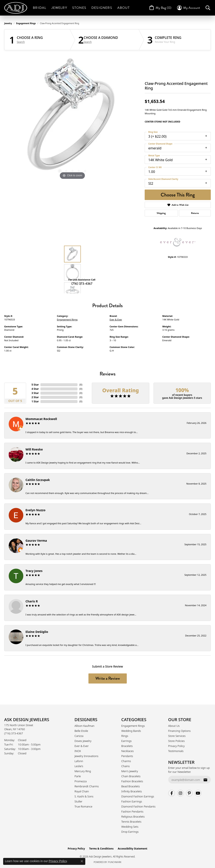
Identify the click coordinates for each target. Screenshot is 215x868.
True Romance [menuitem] (83, 806)
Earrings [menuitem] (126, 741)
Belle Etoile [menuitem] (81, 731)
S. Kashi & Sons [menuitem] (84, 796)
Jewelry (59, 8)
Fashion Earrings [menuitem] (132, 801)
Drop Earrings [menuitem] (130, 832)
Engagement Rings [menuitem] (133, 726)
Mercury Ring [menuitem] (83, 771)
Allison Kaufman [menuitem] (85, 726)
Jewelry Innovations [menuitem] (86, 756)
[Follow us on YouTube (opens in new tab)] (198, 793)
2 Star (35, 397)
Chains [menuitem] (126, 766)
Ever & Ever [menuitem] (82, 746)
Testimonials (176, 751)
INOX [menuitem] (78, 751)
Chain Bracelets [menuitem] (131, 776)
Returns (195, 213)
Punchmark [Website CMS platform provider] (115, 862)
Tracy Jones (34, 571)
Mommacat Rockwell (41, 419)
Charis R (32, 601)
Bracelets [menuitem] (127, 746)
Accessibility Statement (132, 849)
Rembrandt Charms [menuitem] (87, 786)
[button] (188, 8)
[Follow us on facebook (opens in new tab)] (172, 793)
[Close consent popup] (82, 861)
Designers (102, 8)
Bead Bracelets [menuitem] (131, 786)
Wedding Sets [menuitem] (130, 827)
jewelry (8, 23)
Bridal (40, 8)
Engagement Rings (26, 23)
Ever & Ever (116, 319)
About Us (174, 726)
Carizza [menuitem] (79, 736)
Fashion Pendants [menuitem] (132, 811)
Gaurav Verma (36, 541)
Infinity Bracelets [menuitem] (132, 791)
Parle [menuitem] (78, 776)
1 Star (35, 401)
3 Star (35, 393)
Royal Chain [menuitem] (82, 791)
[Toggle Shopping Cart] (160, 8)
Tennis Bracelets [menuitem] (131, 822)
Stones (79, 8)
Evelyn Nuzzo (35, 510)
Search (21, 42)
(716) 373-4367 (82, 284)
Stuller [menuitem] (79, 801)
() (81, 385)
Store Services (177, 736)
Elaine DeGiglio (37, 632)
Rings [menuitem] (125, 736)
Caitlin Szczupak (38, 480)
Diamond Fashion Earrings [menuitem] (138, 796)
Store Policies (176, 741)
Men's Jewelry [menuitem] (130, 771)
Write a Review (108, 678)
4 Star (35, 389)
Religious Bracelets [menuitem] (133, 817)
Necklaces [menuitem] (128, 751)
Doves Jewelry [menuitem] (83, 741)
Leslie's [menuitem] (79, 766)
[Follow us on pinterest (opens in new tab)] (189, 793)
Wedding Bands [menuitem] (131, 731)
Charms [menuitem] (126, 761)
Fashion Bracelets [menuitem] (132, 781)
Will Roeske (34, 449)
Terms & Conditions (101, 849)
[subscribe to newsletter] (205, 780)
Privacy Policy (176, 746)
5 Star (35, 385)
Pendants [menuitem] (127, 756)
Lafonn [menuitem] (79, 761)
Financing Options (180, 731)
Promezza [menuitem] (81, 781)
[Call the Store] (14, 733)
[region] (72, 117)
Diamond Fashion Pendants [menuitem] (138, 806)
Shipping (161, 213)
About (124, 8)
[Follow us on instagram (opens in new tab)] (180, 793)
